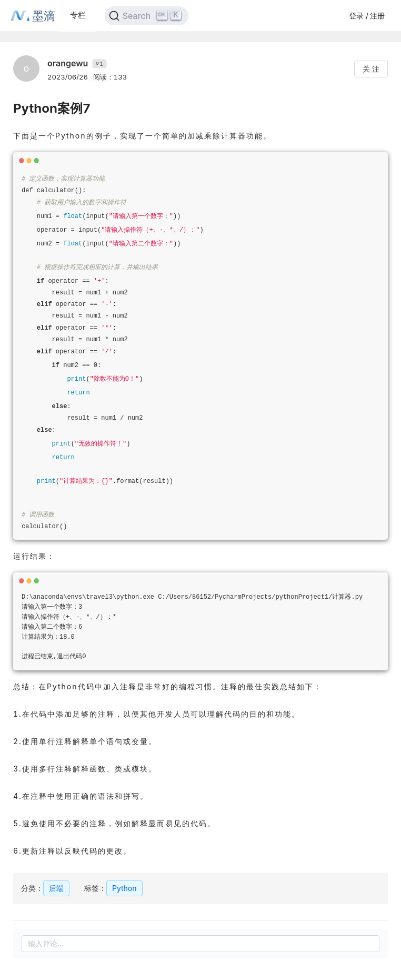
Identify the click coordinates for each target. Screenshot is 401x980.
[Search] (147, 16)
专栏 (78, 15)
